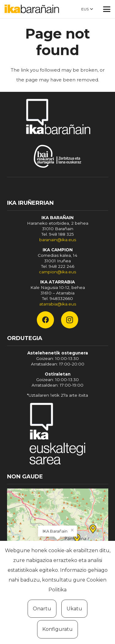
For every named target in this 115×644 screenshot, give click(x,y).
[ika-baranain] (33, 9)
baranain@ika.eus (58, 240)
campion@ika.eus (57, 272)
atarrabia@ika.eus (58, 304)
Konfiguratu (57, 629)
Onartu (42, 609)
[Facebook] (45, 320)
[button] (87, 9)
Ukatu (74, 609)
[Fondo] (58, 435)
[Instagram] (70, 320)
